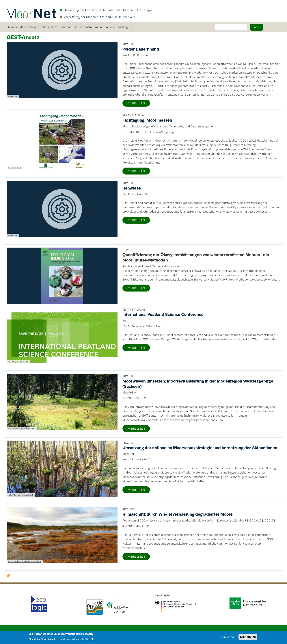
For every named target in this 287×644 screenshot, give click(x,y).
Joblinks (110, 27)
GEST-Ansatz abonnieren (8, 575)
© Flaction (13, 96)
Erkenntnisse (69, 27)
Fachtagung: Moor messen (147, 120)
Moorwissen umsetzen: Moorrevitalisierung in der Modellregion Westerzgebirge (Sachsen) (198, 384)
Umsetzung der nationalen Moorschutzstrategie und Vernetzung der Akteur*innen (200, 448)
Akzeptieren (229, 638)
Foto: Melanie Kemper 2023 (21, 495)
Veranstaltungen (91, 27)
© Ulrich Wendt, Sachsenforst (22, 428)
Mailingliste (126, 27)
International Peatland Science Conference (163, 314)
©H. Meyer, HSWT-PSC (18, 361)
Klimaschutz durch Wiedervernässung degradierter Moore (178, 514)
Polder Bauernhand (141, 49)
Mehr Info (88, 640)
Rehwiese (132, 188)
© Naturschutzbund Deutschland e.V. (25, 561)
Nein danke (248, 638)
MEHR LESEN (136, 103)
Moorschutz (50, 27)
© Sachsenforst (15, 167)
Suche (257, 27)
